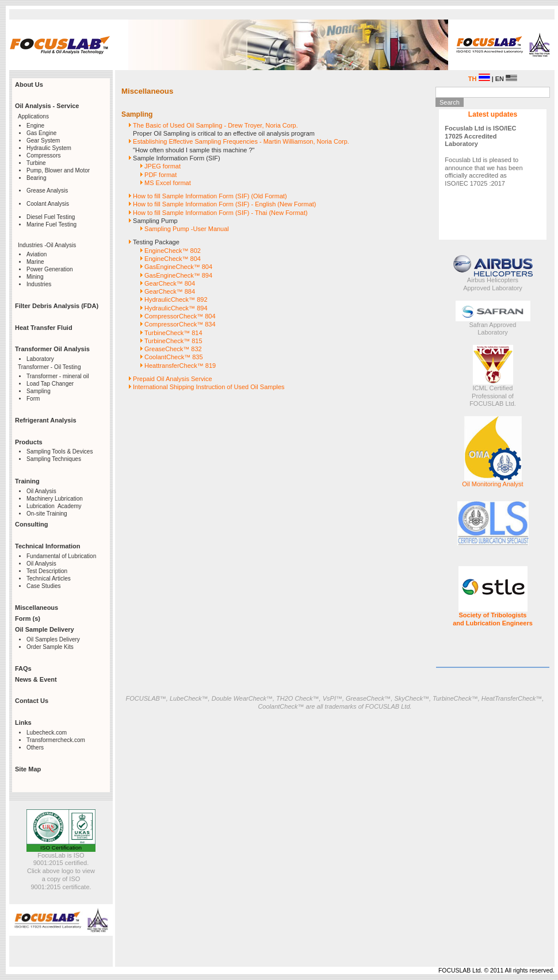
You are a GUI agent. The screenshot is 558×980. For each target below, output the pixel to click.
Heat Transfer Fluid (44, 328)
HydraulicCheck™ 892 (176, 299)
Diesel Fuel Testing (51, 217)
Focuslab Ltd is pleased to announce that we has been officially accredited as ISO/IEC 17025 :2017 (484, 156)
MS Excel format (168, 183)
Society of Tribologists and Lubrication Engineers (493, 619)
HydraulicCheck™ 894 (176, 308)
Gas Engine (41, 133)
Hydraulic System (49, 148)
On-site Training (47, 514)
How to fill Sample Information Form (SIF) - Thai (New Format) (220, 213)
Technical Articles (49, 579)
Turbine (36, 163)
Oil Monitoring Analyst (492, 484)
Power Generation (50, 269)
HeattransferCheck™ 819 (180, 366)
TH (479, 79)
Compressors (43, 155)
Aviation (37, 254)
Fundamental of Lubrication (61, 556)
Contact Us (32, 701)
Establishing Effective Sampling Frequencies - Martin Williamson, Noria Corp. (241, 141)
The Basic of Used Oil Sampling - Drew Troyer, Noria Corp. (215, 125)
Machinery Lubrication (55, 499)
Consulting (31, 524)
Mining (35, 277)
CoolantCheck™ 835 (174, 357)
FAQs (23, 668)
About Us (29, 84)
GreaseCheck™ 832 (173, 349)
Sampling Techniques (54, 459)
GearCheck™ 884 (170, 291)
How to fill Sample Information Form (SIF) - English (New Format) (224, 204)
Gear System (43, 141)
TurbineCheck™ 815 (173, 341)
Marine (35, 262)
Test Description (47, 571)
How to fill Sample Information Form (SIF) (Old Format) (210, 196)
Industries (39, 284)
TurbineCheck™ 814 (173, 333)
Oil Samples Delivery (53, 639)
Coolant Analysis (48, 204)
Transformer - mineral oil (58, 376)
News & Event (36, 679)
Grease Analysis (47, 191)
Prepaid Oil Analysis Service (173, 379)
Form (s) (28, 618)
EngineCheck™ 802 (173, 251)
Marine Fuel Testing (51, 224)
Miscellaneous (37, 608)
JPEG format (163, 166)
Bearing (36, 178)
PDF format (160, 175)
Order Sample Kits (50, 647)
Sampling (39, 391)
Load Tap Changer (50, 384)
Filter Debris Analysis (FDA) (57, 306)
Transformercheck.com (56, 740)
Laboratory (40, 359)
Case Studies (43, 586)
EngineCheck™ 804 (173, 259)
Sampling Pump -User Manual (187, 229)
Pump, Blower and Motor (58, 170)
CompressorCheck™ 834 (180, 324)
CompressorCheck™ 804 (180, 316)
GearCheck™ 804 (170, 283)
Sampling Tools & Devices (60, 451)
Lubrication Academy (54, 506)
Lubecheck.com (47, 733)
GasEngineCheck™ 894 (178, 275)
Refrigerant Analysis (46, 420)
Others (35, 748)
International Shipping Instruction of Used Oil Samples (209, 387)
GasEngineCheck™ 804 (178, 267)
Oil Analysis (41, 491)
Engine (35, 126)
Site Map (28, 769)
